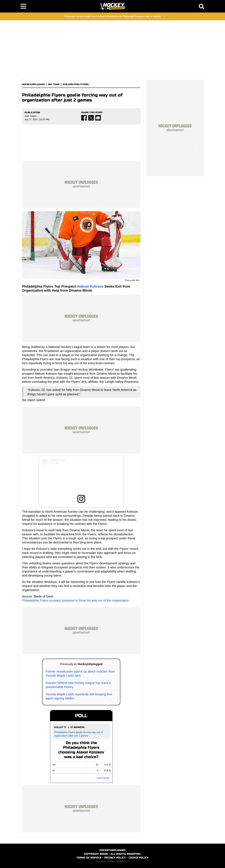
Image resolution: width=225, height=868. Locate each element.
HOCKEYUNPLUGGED (33, 84)
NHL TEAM (54, 84)
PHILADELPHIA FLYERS (76, 84)
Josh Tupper (31, 116)
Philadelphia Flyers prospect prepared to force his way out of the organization (76, 600)
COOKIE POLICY (139, 858)
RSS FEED (101, 861)
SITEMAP (111, 861)
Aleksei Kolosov (90, 286)
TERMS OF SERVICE (89, 858)
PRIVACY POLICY (115, 858)
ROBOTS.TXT (123, 861)
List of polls (103, 778)
